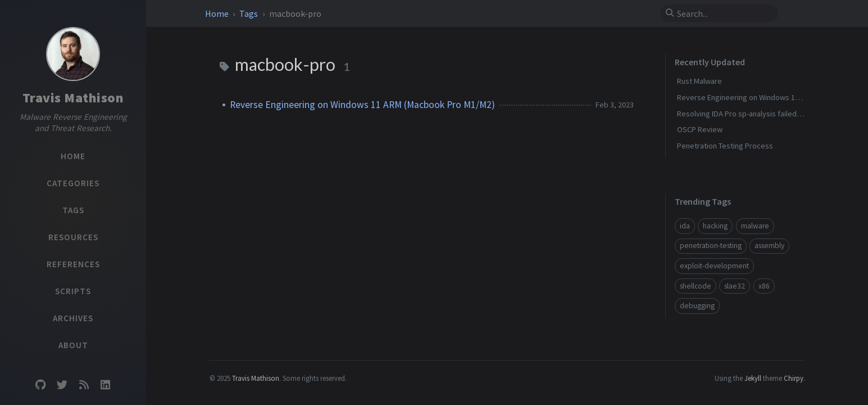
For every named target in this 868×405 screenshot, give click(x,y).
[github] (40, 385)
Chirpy (794, 378)
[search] (724, 13)
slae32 (735, 286)
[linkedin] (105, 385)
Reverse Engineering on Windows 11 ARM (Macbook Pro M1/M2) (362, 105)
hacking (715, 226)
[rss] (84, 385)
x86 (764, 286)
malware (755, 226)
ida (685, 226)
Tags (249, 13)
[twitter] (62, 385)
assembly (769, 246)
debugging (697, 306)
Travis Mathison (73, 98)
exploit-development (714, 266)
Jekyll (753, 378)
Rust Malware (699, 81)
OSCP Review (700, 129)
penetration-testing (711, 246)
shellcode (696, 286)
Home (218, 13)
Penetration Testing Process (725, 146)
